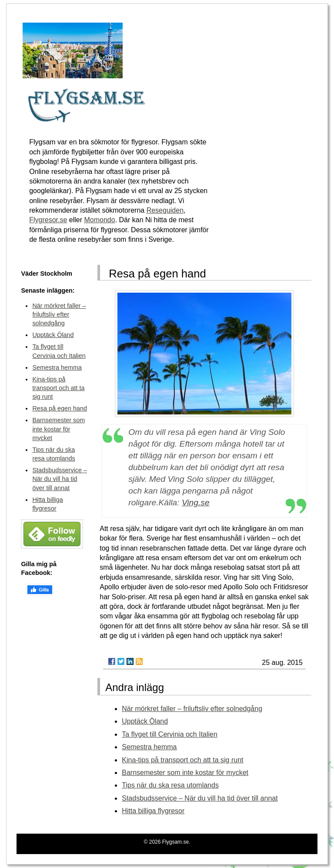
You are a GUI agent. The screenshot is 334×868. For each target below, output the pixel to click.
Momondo (99, 220)
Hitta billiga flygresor (153, 811)
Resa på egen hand (60, 408)
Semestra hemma (149, 747)
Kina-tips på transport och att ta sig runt (182, 760)
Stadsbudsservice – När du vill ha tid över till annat (200, 798)
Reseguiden (165, 210)
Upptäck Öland (145, 721)
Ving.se (196, 502)
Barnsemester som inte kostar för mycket (185, 773)
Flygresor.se (48, 220)
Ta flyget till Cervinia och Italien (170, 734)
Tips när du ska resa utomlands (170, 785)
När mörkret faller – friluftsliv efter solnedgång (192, 709)
